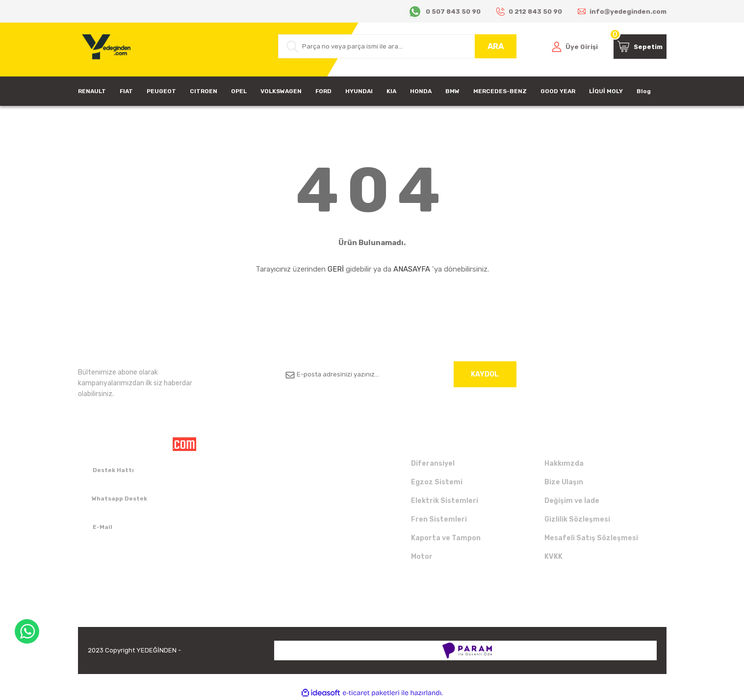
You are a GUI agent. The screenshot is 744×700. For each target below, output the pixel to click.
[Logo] (104, 50)
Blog (644, 91)
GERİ (336, 269)
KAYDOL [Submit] (485, 374)
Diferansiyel (433, 463)
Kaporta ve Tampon (446, 538)
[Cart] (640, 47)
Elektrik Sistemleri (445, 501)
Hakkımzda (564, 463)
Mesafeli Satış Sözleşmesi (591, 538)
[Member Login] (575, 47)
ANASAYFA (412, 269)
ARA (496, 46)
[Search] (397, 46)
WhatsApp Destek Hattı (27, 631)
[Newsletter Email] (397, 374)
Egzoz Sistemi (437, 482)
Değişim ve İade (572, 501)
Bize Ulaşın (564, 482)
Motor (422, 557)
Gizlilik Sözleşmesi (577, 519)
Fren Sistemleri (439, 519)
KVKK (553, 557)
